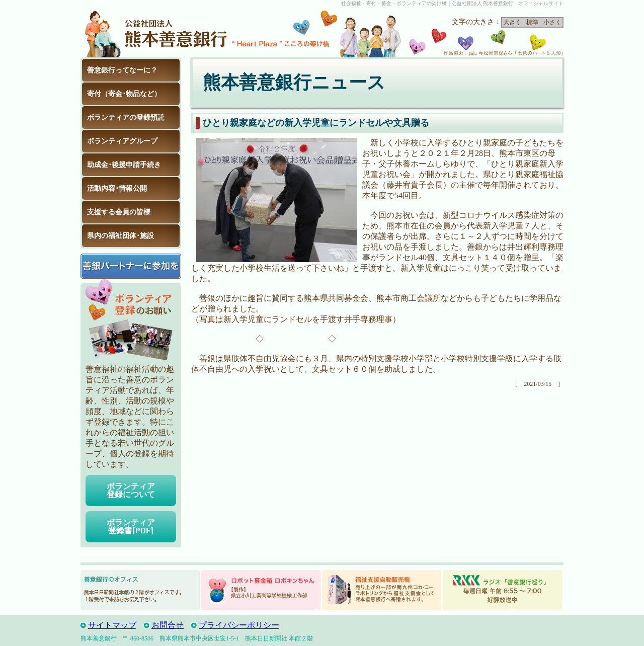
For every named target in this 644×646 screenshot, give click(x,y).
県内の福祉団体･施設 (120, 236)
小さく (552, 22)
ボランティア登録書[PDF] (131, 527)
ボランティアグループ (122, 141)
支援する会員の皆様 (119, 212)
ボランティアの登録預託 (126, 117)
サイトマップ (112, 625)
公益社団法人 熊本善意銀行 (156, 32)
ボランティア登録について (131, 490)
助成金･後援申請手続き (124, 165)
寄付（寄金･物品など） (124, 94)
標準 (532, 22)
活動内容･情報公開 (117, 188)
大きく (512, 22)
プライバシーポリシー (239, 625)
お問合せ (168, 625)
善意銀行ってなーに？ (122, 70)
